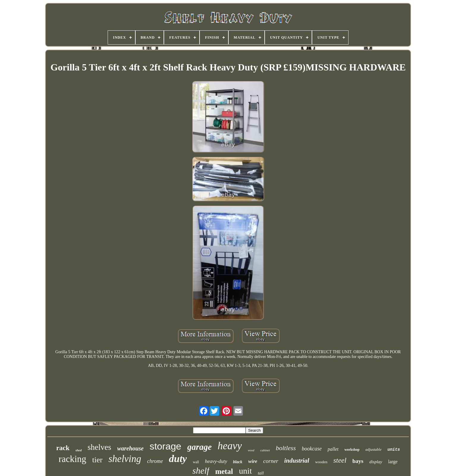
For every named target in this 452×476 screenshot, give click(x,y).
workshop (352, 450)
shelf (201, 470)
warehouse (130, 448)
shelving (125, 459)
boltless (286, 448)
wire (253, 461)
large (393, 462)
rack (63, 448)
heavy (230, 446)
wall (196, 462)
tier (97, 460)
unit (245, 471)
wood (251, 450)
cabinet (265, 450)
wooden (321, 462)
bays (358, 461)
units (394, 450)
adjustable (373, 449)
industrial (297, 461)
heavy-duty (216, 461)
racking (72, 459)
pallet (333, 449)
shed (79, 450)
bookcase (312, 449)
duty (178, 459)
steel (340, 460)
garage (200, 447)
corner (271, 461)
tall (261, 473)
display (376, 462)
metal (224, 471)
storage (165, 446)
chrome (155, 461)
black (238, 462)
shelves (99, 447)
